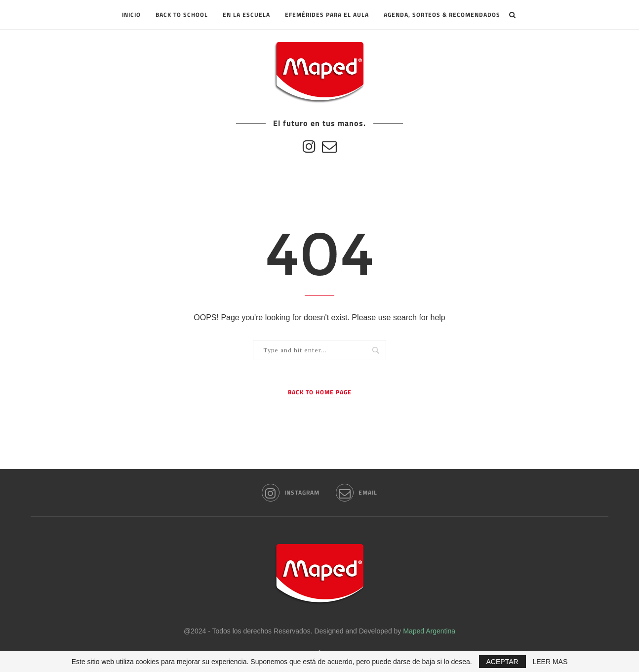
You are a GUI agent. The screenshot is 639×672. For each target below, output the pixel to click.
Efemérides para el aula (327, 15)
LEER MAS (550, 662)
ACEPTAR (502, 662)
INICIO (131, 15)
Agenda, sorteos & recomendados (442, 15)
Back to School (182, 15)
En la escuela (246, 15)
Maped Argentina (429, 631)
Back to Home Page (320, 392)
